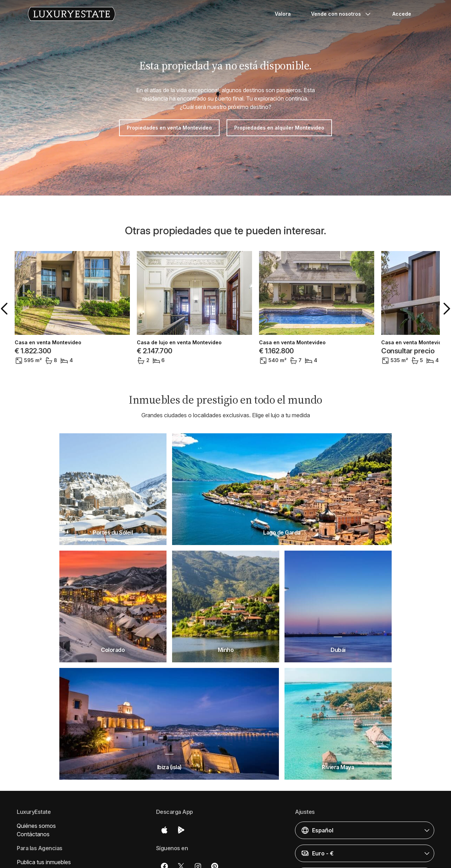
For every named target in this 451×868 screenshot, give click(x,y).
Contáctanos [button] (33, 834)
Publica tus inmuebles (44, 862)
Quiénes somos (36, 826)
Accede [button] (402, 14)
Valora (283, 14)
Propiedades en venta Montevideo (169, 128)
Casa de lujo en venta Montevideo (179, 343)
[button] (6, 309)
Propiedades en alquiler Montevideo (279, 128)
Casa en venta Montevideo (48, 343)
